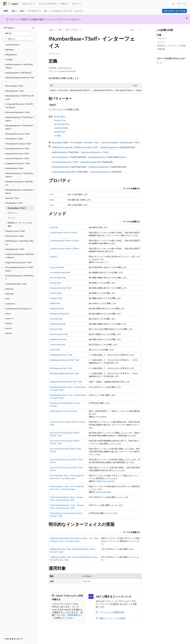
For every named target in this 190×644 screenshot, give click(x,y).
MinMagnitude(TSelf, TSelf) (61, 368)
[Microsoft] (5, 4)
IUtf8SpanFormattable (62, 147)
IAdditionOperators (109, 147)
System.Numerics (65, 68)
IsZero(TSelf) (55, 350)
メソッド (161, 42)
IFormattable (77, 142)
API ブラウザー (72, 30)
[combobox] (19, 33)
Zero (52, 205)
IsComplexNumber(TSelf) (60, 272)
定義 (159, 35)
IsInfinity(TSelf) (56, 293)
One (52, 194)
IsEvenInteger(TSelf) (58, 278)
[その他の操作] (139, 30)
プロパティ (162, 38)
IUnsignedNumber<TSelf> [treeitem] (16, 284)
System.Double (61, 128)
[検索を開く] (174, 4)
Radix (52, 200)
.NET (60, 30)
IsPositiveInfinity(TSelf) (59, 334)
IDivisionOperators (61, 157)
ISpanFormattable (110, 142)
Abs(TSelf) (54, 227)
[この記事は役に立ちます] (158, 63)
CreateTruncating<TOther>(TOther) (64, 248)
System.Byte (60, 116)
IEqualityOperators (97, 157)
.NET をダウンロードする (175, 11)
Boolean (121, 157)
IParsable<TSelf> (92, 142)
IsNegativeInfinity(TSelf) (59, 314)
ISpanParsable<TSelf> (130, 142)
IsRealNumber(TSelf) (58, 339)
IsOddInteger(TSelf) (58, 324)
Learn (51, 30)
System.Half (60, 132)
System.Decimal (61, 124)
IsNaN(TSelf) (55, 303)
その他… (58, 135)
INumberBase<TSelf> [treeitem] (17, 208)
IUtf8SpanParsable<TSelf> (86, 147)
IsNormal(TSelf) (56, 319)
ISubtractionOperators (99, 167)
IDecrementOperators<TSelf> (95, 152)
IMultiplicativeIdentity (91, 162)
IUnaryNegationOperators (64, 172)
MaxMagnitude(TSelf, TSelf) (61, 355)
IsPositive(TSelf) (56, 329)
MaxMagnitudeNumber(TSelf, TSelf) (64, 360)
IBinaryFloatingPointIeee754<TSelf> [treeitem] (20, 79)
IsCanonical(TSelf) (57, 267)
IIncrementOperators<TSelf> (65, 162)
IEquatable (57, 142)
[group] (95, 91)
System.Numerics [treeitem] (13, 45)
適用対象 (161, 49)
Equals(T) (53, 256)
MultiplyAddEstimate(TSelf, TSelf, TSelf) (66, 382)
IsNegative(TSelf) (57, 308)
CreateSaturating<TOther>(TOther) (64, 240)
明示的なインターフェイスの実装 (172, 46)
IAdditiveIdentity (59, 152)
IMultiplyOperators (61, 167)
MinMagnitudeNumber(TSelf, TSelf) (64, 373)
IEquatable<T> (102, 262)
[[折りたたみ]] (33, 28)
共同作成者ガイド (67, 616)
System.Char (60, 120)
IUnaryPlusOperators (100, 172)
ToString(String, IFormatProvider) (63, 411)
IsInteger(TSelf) (56, 298)
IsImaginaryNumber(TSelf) (60, 288)
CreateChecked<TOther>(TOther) (64, 232)
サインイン (182, 3)
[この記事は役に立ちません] (161, 63)
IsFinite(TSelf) (55, 283)
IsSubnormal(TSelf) (57, 344)
